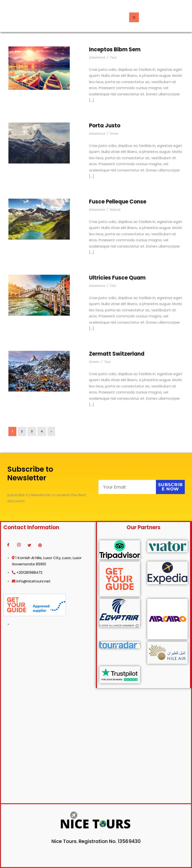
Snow (114, 134)
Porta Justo (105, 126)
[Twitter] (29, 545)
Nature (115, 210)
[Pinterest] (40, 545)
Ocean (94, 362)
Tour (113, 57)
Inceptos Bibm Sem (115, 49)
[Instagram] (19, 545)
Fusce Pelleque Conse (118, 202)
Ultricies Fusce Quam (117, 278)
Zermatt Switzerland (117, 354)
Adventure (97, 57)
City (113, 286)
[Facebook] (8, 545)
